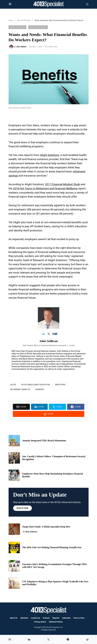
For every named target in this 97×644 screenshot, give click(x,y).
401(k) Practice (17, 27)
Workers (40, 389)
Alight (44, 155)
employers (60, 385)
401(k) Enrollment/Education (36, 385)
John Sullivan (48, 341)
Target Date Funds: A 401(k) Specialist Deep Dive (46, 527)
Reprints (56, 618)
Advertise (24, 618)
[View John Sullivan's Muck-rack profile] (54, 334)
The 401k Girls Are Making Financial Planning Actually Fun (52, 547)
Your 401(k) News (24, 20)
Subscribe (66, 618)
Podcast (46, 618)
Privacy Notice (40, 622)
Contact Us (35, 618)
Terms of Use (79, 618)
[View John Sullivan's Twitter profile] (49, 334)
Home (11, 20)
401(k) (13, 385)
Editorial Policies (56, 622)
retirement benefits (20, 389)
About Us (14, 618)
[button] (10, 4)
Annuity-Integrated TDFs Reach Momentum (44, 441)
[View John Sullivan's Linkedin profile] (43, 334)
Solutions (53, 155)
